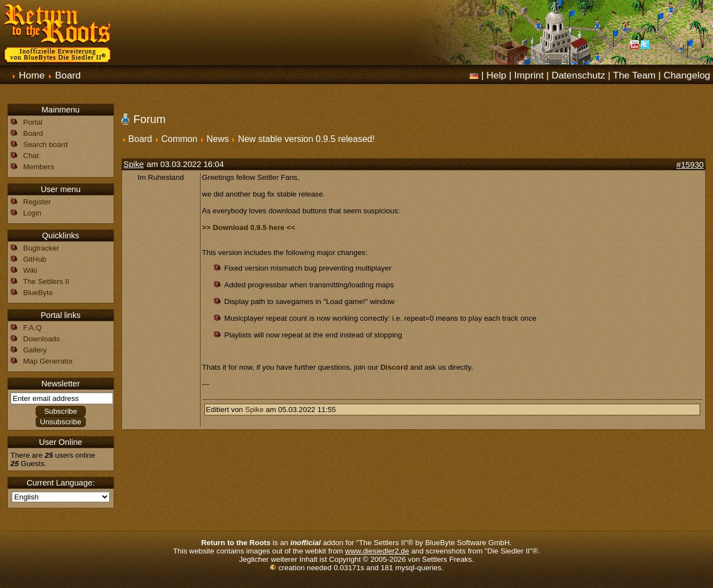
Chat (31, 156)
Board (68, 75)
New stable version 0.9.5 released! (306, 139)
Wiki (30, 270)
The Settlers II (46, 281)
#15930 (690, 165)
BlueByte (38, 293)
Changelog (687, 75)
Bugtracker (41, 248)
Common (179, 139)
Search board (46, 144)
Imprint (529, 75)
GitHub (35, 259)
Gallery (35, 350)
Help (496, 75)
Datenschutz (578, 75)
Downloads (42, 339)
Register (37, 202)
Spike (134, 164)
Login (33, 213)
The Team (634, 75)
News (218, 139)
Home (32, 75)
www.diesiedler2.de (377, 551)
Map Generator (48, 361)
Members (39, 167)
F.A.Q (33, 328)
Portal (33, 122)
